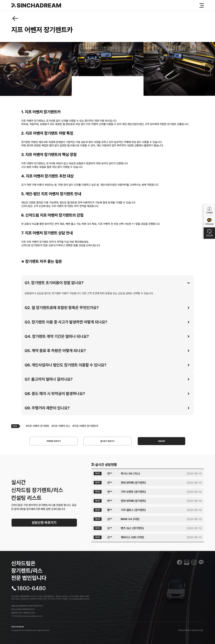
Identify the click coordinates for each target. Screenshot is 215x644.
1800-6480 (31, 588)
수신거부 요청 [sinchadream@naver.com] (27, 616)
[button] (107, 283)
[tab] (107, 283)
